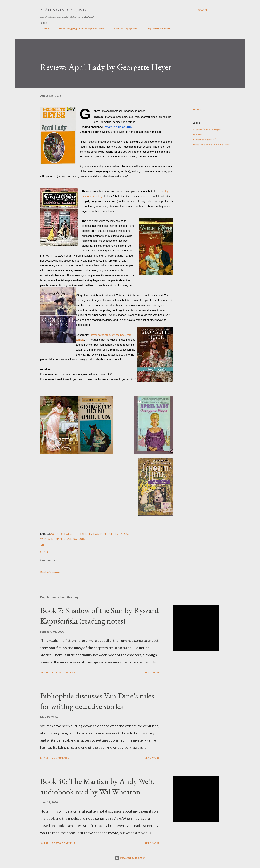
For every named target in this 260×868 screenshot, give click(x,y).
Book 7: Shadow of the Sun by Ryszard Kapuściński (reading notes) (99, 615)
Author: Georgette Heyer (207, 129)
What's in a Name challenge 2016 (211, 144)
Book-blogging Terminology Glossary (79, 28)
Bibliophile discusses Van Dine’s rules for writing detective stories (97, 701)
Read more (152, 672)
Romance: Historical (204, 139)
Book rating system (124, 28)
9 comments (60, 758)
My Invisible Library (157, 28)
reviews (197, 134)
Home (43, 28)
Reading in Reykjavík (63, 10)
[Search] (203, 10)
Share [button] (197, 110)
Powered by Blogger (130, 858)
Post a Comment (50, 572)
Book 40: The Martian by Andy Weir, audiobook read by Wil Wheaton (97, 786)
